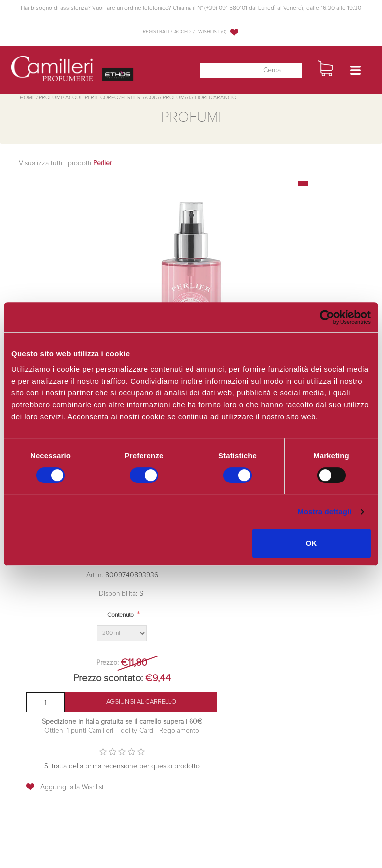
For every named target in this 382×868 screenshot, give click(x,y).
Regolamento (178, 731)
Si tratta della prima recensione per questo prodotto (122, 766)
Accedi (183, 32)
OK (312, 543)
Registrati (156, 32)
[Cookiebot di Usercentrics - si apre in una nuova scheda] (327, 317)
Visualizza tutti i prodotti (65, 163)
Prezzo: (108, 663)
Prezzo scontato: (108, 678)
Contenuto (121, 615)
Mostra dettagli (324, 512)
